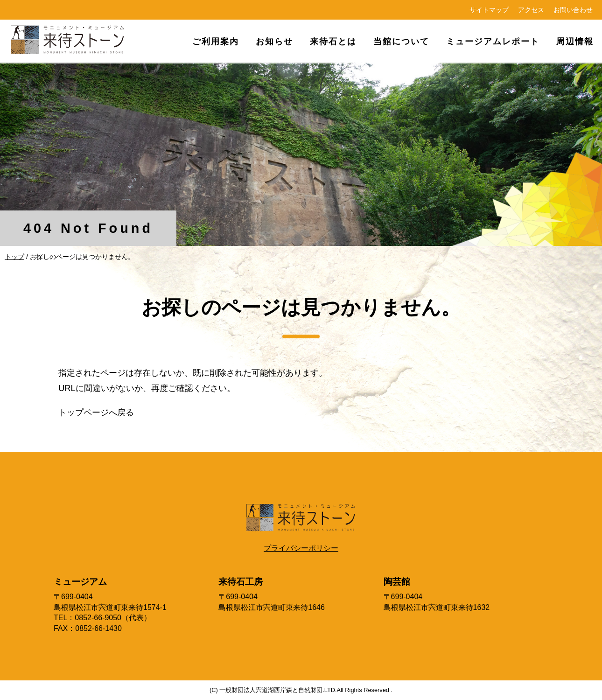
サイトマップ (489, 10)
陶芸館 (397, 582)
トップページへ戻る (96, 412)
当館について (401, 41)
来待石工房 (241, 582)
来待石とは (333, 41)
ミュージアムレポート (493, 41)
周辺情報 (575, 41)
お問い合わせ (573, 10)
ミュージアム (80, 582)
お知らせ (274, 41)
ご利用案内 (216, 41)
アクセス (531, 10)
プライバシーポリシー (301, 548)
